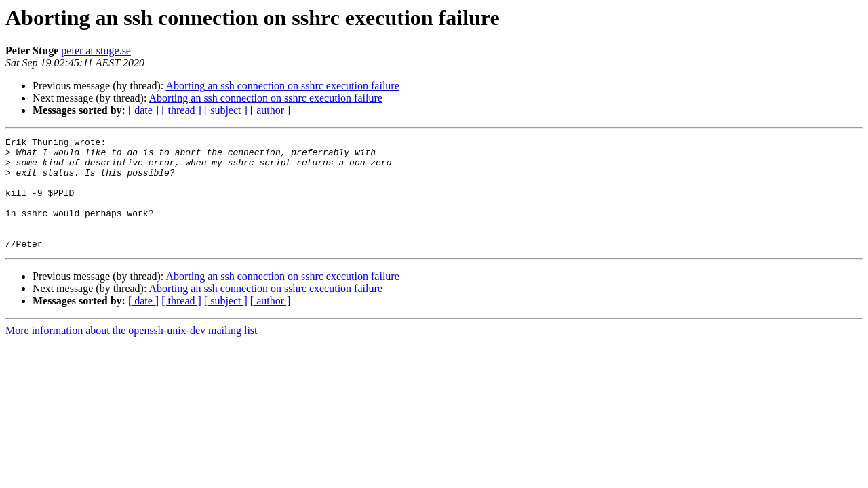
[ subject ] (226, 110)
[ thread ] (181, 110)
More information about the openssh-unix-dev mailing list (132, 353)
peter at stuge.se (96, 50)
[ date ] (143, 110)
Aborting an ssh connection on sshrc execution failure (282, 86)
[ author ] (271, 110)
